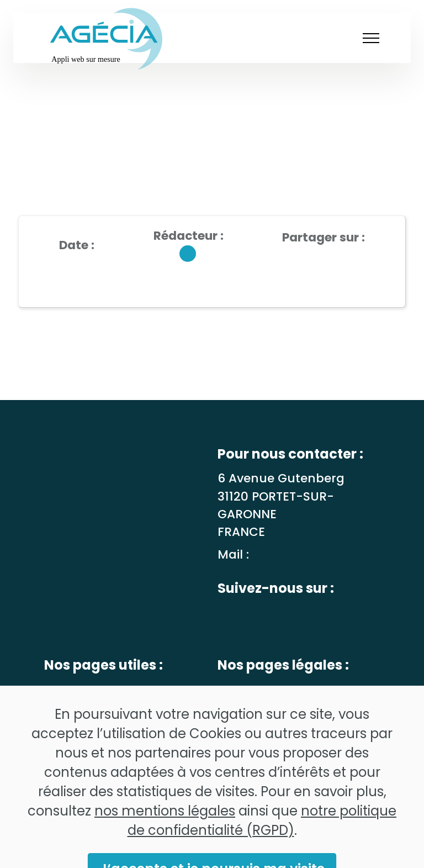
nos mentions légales (165, 827)
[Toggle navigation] (369, 38)
